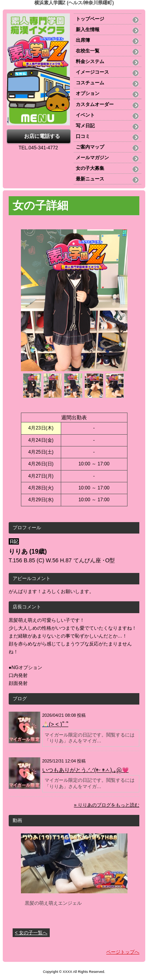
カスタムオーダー (95, 104)
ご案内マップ (90, 147)
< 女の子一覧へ (31, 933)
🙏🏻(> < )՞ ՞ (55, 724)
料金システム (90, 61)
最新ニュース (90, 179)
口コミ (83, 136)
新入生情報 (88, 30)
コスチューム (90, 83)
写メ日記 (85, 126)
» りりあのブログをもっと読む (107, 805)
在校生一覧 (88, 51)
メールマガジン (92, 158)
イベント (85, 115)
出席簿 (83, 40)
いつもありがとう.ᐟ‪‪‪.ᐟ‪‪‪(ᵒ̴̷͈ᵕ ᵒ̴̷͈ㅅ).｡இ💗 (85, 770)
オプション (88, 93)
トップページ (90, 19)
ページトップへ (123, 952)
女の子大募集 (90, 168)
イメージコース (92, 72)
